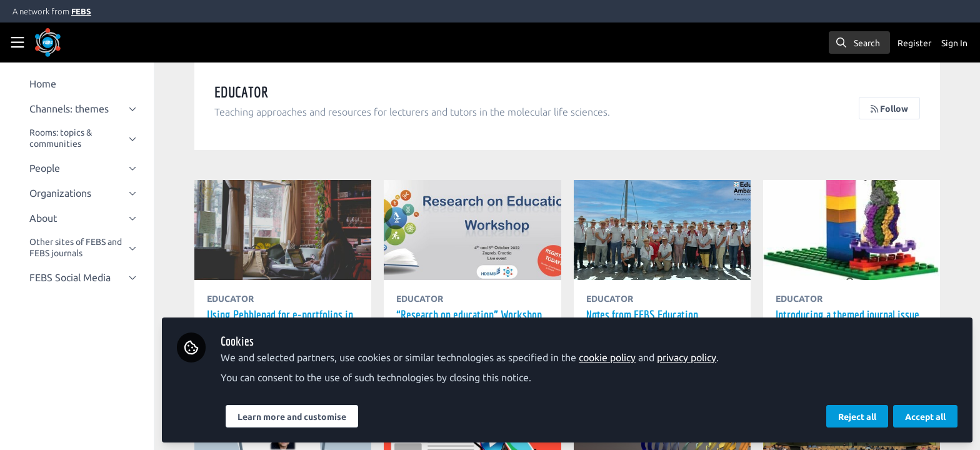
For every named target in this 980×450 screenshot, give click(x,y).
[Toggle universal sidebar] (17, 42)
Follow (889, 109)
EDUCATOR (236, 299)
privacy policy (692, 357)
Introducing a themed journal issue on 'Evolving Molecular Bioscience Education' (852, 230)
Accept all (925, 417)
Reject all (857, 417)
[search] (859, 42)
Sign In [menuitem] (954, 43)
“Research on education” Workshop (476, 230)
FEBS (81, 11)
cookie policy (613, 357)
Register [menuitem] (914, 43)
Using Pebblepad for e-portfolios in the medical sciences (288, 230)
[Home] (65, 42)
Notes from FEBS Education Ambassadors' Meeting (664, 230)
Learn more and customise (297, 417)
